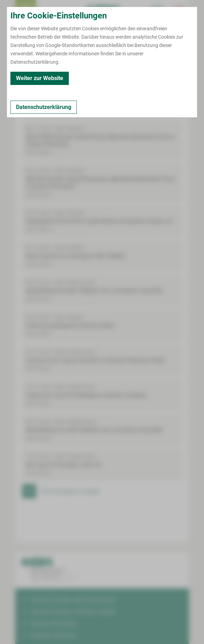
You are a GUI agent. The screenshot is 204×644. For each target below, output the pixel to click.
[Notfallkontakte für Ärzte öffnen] (158, 10)
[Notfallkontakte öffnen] (179, 10)
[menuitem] (26, 10)
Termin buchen (47, 10)
